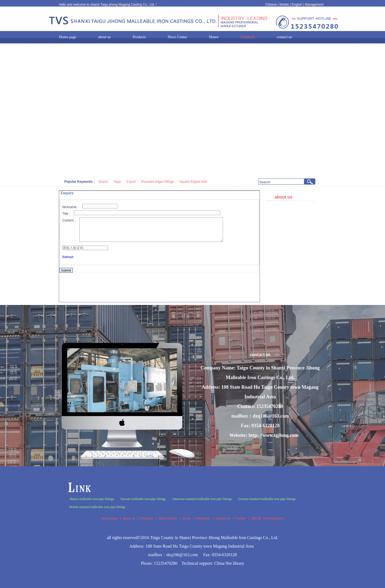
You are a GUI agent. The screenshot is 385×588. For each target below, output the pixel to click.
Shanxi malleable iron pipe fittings (92, 499)
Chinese (271, 5)
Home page (109, 518)
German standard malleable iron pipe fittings (267, 499)
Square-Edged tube (193, 182)
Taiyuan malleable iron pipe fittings (143, 499)
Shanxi (103, 182)
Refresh (68, 262)
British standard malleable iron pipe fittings (97, 507)
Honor (186, 518)
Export (131, 182)
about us (129, 518)
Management (314, 5)
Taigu (118, 182)
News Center (168, 518)
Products (147, 518)
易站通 (258, 518)
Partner (241, 518)
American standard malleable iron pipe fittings (202, 499)
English (297, 5)
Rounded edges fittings (158, 182)
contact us (223, 518)
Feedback (203, 518)
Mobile (284, 5)
